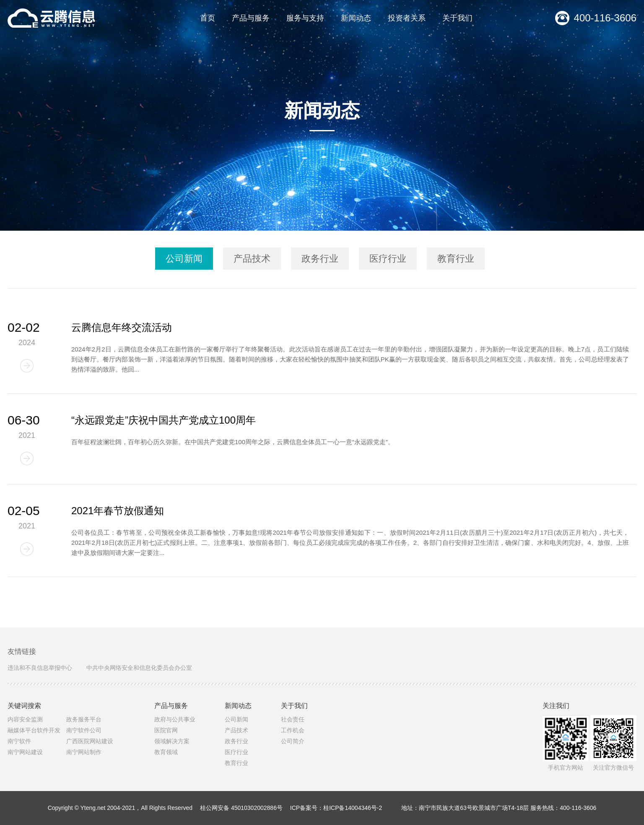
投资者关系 (407, 18)
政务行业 (236, 741)
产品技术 (236, 730)
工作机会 (293, 730)
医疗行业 (236, 752)
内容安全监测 (25, 719)
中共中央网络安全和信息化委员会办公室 (139, 668)
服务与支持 (305, 18)
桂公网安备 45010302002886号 (241, 808)
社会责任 (293, 719)
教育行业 (236, 763)
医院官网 (166, 730)
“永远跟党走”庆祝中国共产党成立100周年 (164, 420)
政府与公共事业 (175, 719)
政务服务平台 (84, 719)
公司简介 (293, 741)
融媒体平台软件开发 (34, 730)
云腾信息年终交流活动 (122, 327)
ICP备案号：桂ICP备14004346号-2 (336, 808)
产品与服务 (251, 18)
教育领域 (166, 752)
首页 (208, 18)
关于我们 (457, 18)
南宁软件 (19, 741)
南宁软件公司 (84, 730)
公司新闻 (236, 719)
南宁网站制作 (84, 752)
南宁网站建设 (25, 752)
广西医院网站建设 (90, 741)
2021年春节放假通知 (118, 511)
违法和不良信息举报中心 (40, 668)
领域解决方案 (172, 741)
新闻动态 (356, 18)
